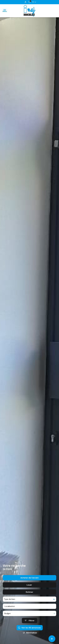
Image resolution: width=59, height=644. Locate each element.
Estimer (29, 601)
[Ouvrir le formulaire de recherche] (30, 630)
